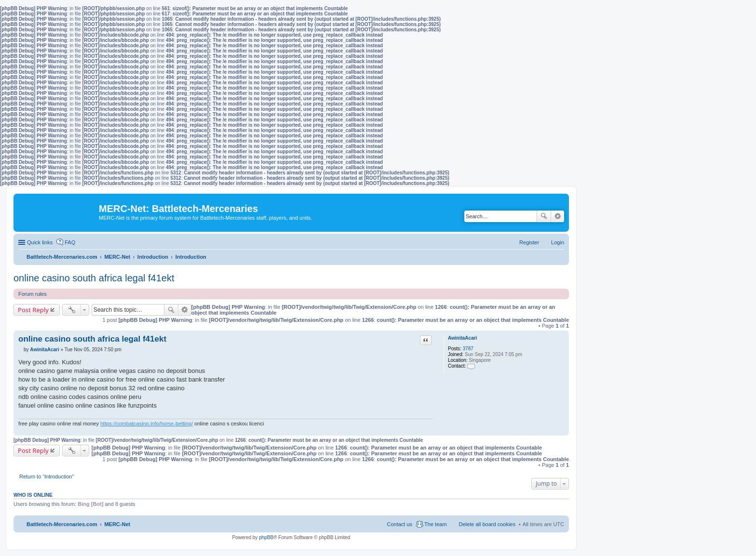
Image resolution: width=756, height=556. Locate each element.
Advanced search (558, 216)
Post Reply (33, 310)
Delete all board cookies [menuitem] (487, 524)
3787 (468, 349)
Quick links (40, 242)
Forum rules (33, 294)
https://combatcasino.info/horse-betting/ (147, 424)
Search (544, 216)
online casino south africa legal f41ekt (94, 278)
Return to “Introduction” (47, 477)
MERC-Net (117, 524)
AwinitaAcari (462, 338)
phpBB (266, 537)
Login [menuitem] (558, 242)
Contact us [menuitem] (399, 524)
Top (561, 430)
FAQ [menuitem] (70, 242)
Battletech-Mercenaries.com (62, 524)
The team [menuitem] (435, 524)
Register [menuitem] (529, 242)
